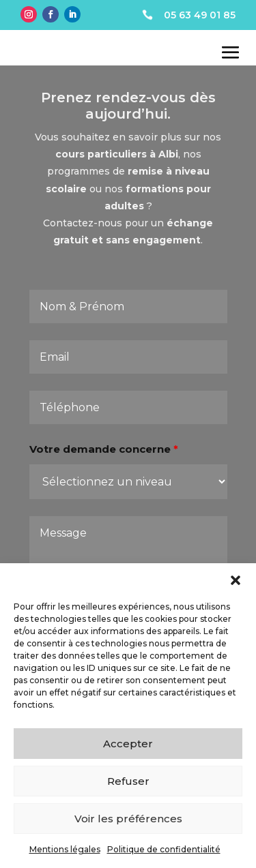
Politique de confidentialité (164, 849)
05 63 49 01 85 (200, 15)
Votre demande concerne (104, 458)
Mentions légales (65, 849)
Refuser (128, 781)
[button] (236, 580)
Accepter (128, 744)
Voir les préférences (128, 819)
